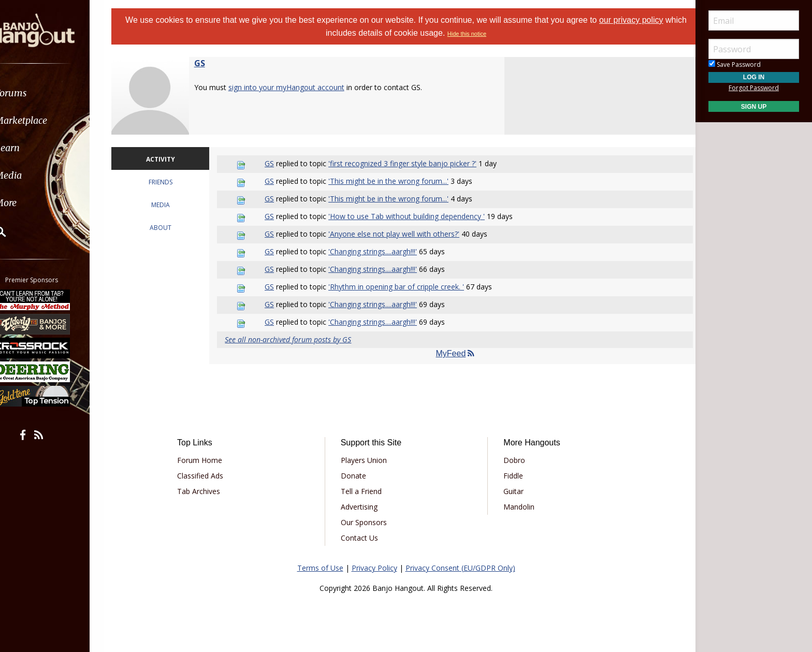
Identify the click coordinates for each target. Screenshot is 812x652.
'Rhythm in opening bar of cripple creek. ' (403, 287)
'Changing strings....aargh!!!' (379, 251)
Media (35, 175)
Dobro (511, 460)
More (33, 203)
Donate (357, 476)
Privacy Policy (374, 568)
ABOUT (171, 228)
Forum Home (211, 460)
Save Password (735, 64)
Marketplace (48, 120)
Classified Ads (211, 476)
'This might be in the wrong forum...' (395, 181)
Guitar (510, 491)
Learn (34, 148)
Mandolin (515, 507)
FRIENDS (171, 182)
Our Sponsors (367, 522)
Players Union (367, 460)
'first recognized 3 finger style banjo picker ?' (409, 163)
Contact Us (363, 538)
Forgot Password (754, 88)
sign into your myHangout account (299, 87)
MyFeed (453, 353)
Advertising (363, 507)
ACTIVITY (171, 159)
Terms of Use (320, 568)
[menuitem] (58, 93)
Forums (38, 93)
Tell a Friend (365, 491)
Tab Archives (209, 491)
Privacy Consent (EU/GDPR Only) (460, 568)
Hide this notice (478, 34)
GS (213, 63)
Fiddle (510, 476)
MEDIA (171, 205)
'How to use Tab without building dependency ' (413, 216)
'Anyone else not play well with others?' (401, 234)
